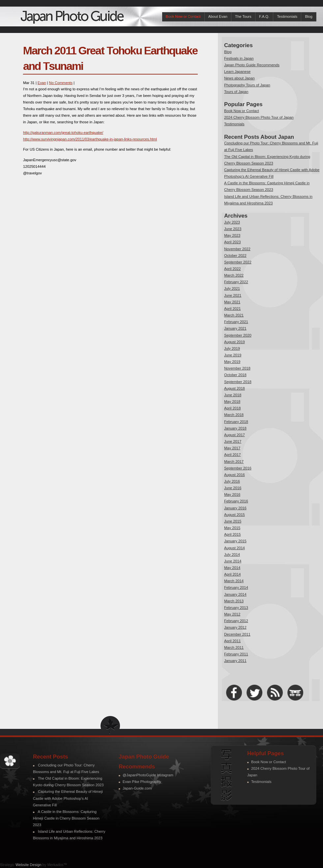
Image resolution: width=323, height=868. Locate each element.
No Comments (61, 83)
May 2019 (232, 362)
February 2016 (236, 501)
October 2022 (235, 255)
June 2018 (233, 395)
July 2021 (232, 288)
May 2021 (232, 302)
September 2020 (238, 335)
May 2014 (232, 568)
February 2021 (236, 322)
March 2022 (234, 275)
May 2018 (232, 402)
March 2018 (234, 415)
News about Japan (239, 78)
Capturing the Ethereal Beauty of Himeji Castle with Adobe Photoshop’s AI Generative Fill (68, 798)
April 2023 (232, 242)
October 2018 (235, 375)
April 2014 (232, 574)
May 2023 (232, 235)
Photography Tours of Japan (247, 85)
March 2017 (234, 462)
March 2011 (234, 647)
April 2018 (232, 408)
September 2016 (238, 468)
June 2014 (233, 561)
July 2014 (232, 554)
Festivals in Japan (239, 58)
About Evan (218, 16)
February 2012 (236, 621)
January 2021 (235, 328)
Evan (42, 83)
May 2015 (232, 528)
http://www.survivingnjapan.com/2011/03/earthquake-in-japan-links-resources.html (90, 139)
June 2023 (233, 229)
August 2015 (235, 515)
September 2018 (238, 382)
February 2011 (236, 654)
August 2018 (235, 388)
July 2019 (232, 348)
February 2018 (236, 422)
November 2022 (237, 249)
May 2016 (232, 494)
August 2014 (235, 548)
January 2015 (235, 541)
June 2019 (233, 355)
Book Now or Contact (183, 16)
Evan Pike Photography (142, 782)
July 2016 (232, 481)
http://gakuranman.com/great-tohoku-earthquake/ (63, 133)
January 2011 (235, 661)
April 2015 (232, 534)
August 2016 (235, 475)
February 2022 (236, 282)
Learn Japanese (237, 72)
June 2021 (233, 295)
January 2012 (235, 627)
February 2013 (236, 608)
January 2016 (235, 508)
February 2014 (236, 587)
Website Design (28, 865)
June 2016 (233, 488)
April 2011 (232, 641)
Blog (308, 16)
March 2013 (234, 601)
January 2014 (235, 594)
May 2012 (232, 614)
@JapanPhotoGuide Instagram (148, 775)
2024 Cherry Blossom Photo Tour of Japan (259, 117)
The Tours (243, 16)
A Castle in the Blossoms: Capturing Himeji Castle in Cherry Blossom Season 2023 (66, 818)
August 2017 (235, 435)
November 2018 (237, 368)
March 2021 (234, 315)
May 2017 (232, 448)
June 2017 (233, 441)
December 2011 (237, 634)
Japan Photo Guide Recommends (252, 65)
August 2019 (235, 342)
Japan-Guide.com (137, 788)
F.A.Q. (264, 16)
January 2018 (235, 428)
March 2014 (234, 581)
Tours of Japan (236, 92)
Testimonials (287, 16)
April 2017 (232, 455)
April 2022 (232, 269)
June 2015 (233, 521)
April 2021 (232, 309)
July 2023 (232, 222)
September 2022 (238, 262)
